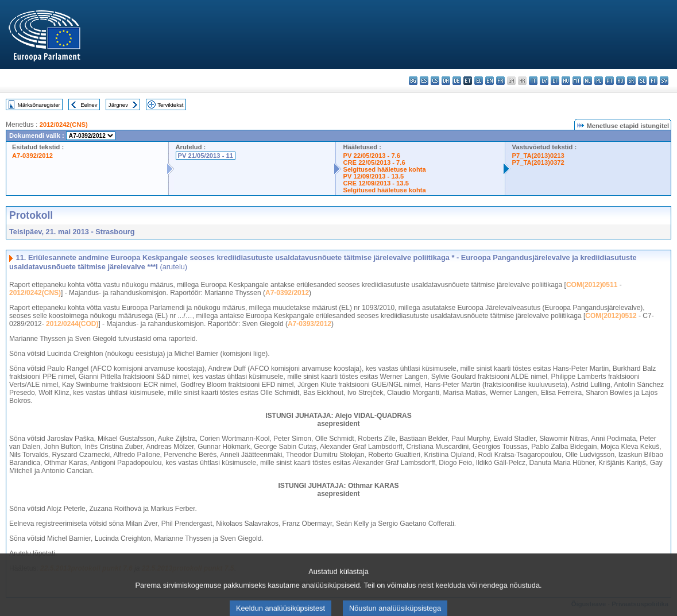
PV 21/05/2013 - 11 (206, 156)
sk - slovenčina (631, 81)
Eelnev (89, 105)
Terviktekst (170, 105)
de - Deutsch (457, 81)
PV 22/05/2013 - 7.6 (372, 156)
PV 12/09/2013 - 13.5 (373, 176)
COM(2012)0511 (592, 285)
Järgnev (118, 105)
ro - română (620, 81)
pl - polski (599, 81)
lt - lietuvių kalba (555, 81)
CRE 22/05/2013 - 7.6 (374, 162)
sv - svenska (664, 81)
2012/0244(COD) (72, 324)
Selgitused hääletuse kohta (384, 169)
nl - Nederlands (588, 81)
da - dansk (446, 81)
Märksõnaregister (39, 105)
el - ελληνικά (479, 81)
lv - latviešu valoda (544, 81)
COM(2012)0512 (611, 316)
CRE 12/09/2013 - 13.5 (376, 183)
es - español (424, 81)
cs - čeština (435, 81)
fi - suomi (653, 81)
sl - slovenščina (642, 81)
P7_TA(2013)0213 (538, 156)
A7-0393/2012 (310, 324)
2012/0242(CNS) (64, 125)
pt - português (610, 81)
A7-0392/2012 (32, 156)
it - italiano (533, 81)
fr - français (500, 81)
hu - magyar (566, 81)
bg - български (413, 81)
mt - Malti (577, 81)
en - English (490, 81)
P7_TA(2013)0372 (538, 162)
